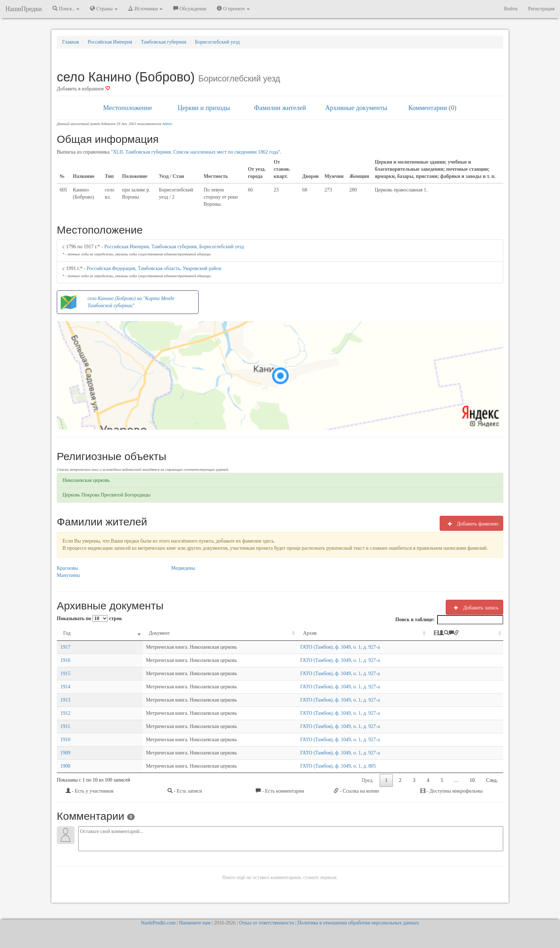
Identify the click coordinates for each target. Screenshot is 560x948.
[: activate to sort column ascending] (474, 633)
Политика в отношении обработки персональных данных (358, 923)
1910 (65, 740)
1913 (65, 700)
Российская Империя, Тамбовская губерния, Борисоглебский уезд (174, 247)
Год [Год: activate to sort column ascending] (67, 633)
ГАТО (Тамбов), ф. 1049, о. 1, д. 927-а (350, 647)
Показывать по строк (89, 618)
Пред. (367, 780)
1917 (65, 647)
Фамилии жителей (280, 108)
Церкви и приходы (204, 108)
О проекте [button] (233, 9)
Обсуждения (190, 9)
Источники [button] (145, 9)
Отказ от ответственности (266, 923)
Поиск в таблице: (449, 620)
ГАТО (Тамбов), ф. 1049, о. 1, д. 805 (348, 766)
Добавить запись (474, 608)
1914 (65, 687)
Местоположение (128, 108)
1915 (65, 673)
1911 (65, 726)
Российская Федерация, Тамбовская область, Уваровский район (154, 268)
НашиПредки (24, 9)
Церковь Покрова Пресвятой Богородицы (106, 495)
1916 (65, 660)
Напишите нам (195, 923)
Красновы (67, 568)
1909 (65, 753)
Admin (167, 124)
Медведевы (183, 568)
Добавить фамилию (471, 524)
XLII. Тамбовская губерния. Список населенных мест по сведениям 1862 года (196, 152)
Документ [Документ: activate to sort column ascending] (106, 633)
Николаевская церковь (86, 480)
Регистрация (541, 9)
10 (472, 780)
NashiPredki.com (158, 923)
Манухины (68, 575)
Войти (511, 9)
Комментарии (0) (432, 108)
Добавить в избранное (83, 89)
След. (492, 780)
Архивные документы (356, 108)
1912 (65, 713)
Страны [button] (104, 9)
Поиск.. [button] (66, 9)
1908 (65, 766)
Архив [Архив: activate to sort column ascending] (320, 633)
